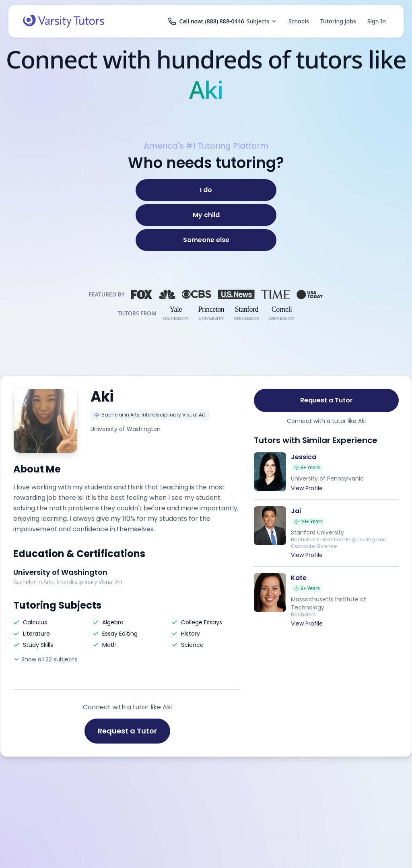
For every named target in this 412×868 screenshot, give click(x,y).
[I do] (206, 190)
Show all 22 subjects (45, 659)
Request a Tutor (127, 731)
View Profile (307, 488)
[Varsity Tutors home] (64, 21)
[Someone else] (206, 240)
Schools (299, 21)
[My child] (206, 215)
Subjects (262, 21)
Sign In (377, 21)
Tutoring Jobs (338, 21)
